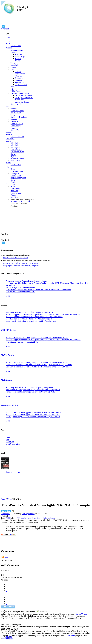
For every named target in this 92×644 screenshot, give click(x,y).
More (8, 296)
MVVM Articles (8, 355)
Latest (8, 437)
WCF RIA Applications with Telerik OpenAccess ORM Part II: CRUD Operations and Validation (43, 314)
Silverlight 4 (37, 518)
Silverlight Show (28, 514)
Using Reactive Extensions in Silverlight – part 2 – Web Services (31, 321)
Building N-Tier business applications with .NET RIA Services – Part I (33, 415)
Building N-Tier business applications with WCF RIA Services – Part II (33, 412)
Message (4, 580)
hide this (5, 638)
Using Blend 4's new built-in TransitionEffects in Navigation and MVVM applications (39, 365)
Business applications (10, 405)
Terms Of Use (81, 614)
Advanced (5, 29)
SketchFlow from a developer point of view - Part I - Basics (21, 263)
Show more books (13, 472)
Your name (5, 570)
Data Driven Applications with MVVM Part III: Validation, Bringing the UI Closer (37, 367)
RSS (6, 558)
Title (3, 575)
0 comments (6, 514)
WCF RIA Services (9, 330)
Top (7, 440)
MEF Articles (6, 380)
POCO (8, 518)
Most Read (10, 442)
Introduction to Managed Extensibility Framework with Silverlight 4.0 (33, 390)
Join (7, 35)
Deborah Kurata (49, 518)
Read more (71, 635)
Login (8, 37)
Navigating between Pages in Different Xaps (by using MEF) (21, 266)
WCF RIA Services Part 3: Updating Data (22, 342)
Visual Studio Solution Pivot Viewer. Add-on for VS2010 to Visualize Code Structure (38, 290)
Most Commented (13, 444)
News (9, 499)
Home (3, 499)
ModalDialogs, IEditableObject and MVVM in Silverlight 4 (29, 319)
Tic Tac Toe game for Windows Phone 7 (21, 287)
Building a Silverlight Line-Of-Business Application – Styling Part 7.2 (33, 417)
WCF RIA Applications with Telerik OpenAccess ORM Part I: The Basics (34, 317)
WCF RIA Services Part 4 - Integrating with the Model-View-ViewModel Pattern (37, 338)
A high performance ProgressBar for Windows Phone (26, 281)
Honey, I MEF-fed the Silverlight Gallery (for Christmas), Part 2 (30, 392)
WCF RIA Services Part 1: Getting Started (16, 258)
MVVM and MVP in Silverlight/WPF (20, 292)
